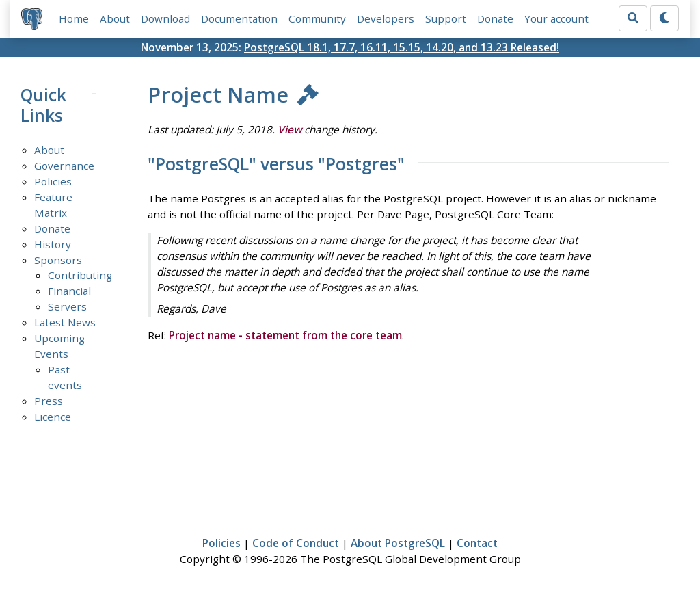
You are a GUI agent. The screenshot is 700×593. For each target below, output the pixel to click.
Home (74, 18)
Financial (69, 291)
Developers (386, 18)
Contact (477, 543)
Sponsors (58, 260)
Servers (67, 306)
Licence (53, 417)
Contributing (80, 275)
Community (317, 18)
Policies (53, 181)
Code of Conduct (296, 543)
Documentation (239, 18)
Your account (556, 18)
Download (165, 18)
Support (446, 18)
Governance (64, 166)
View (290, 129)
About (115, 18)
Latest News (65, 322)
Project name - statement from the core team (285, 335)
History (53, 244)
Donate (495, 18)
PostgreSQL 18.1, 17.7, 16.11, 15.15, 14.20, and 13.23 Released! (402, 47)
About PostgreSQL (398, 543)
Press (49, 401)
